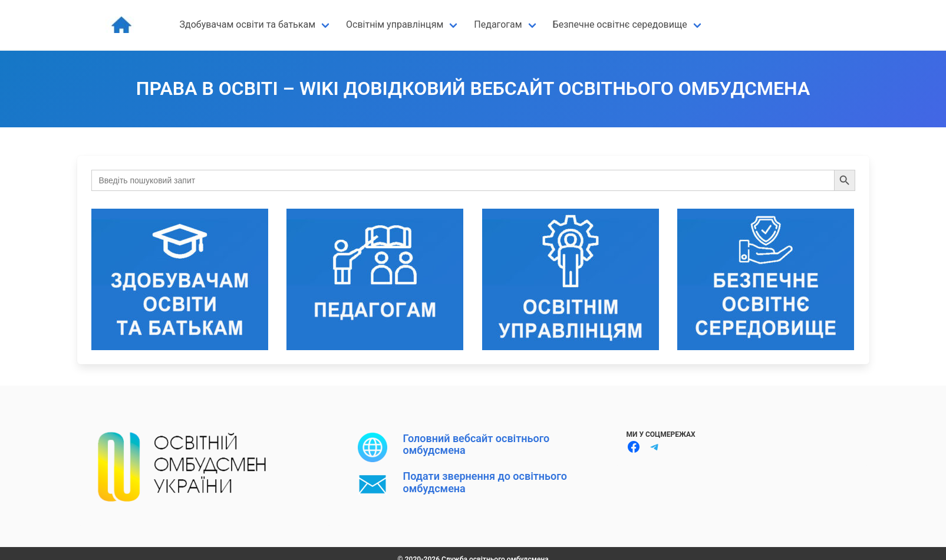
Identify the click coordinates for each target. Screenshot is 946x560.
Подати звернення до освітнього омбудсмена (485, 482)
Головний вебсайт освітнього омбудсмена (477, 444)
